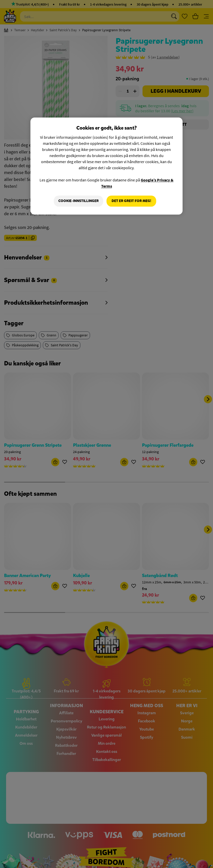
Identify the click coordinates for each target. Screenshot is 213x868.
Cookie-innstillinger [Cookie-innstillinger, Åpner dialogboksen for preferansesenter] (78, 201)
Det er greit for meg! (131, 201)
